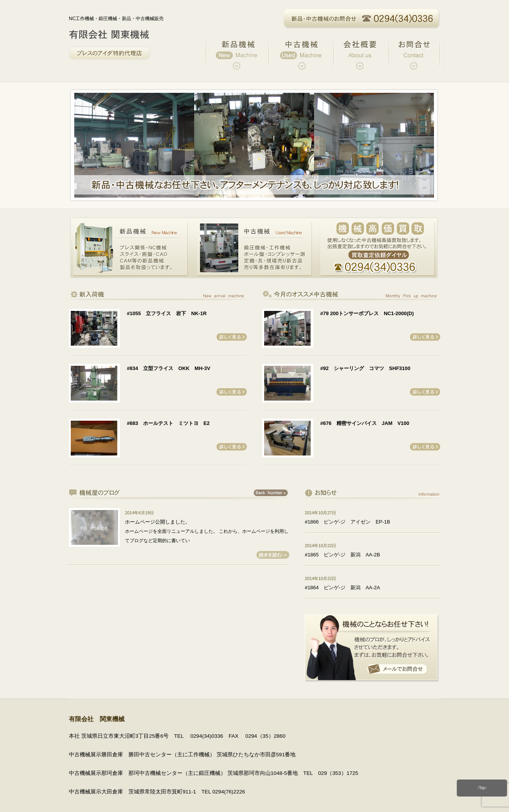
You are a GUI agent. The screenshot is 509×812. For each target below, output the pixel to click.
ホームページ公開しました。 (158, 522)
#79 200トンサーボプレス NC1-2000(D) (367, 313)
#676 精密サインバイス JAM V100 (365, 423)
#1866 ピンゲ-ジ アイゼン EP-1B (348, 522)
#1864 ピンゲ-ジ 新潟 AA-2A (342, 588)
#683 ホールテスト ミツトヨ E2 (168, 423)
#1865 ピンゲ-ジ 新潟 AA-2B (342, 555)
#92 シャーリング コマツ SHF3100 (365, 368)
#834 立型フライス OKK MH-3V (169, 368)
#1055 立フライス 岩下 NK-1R (167, 313)
